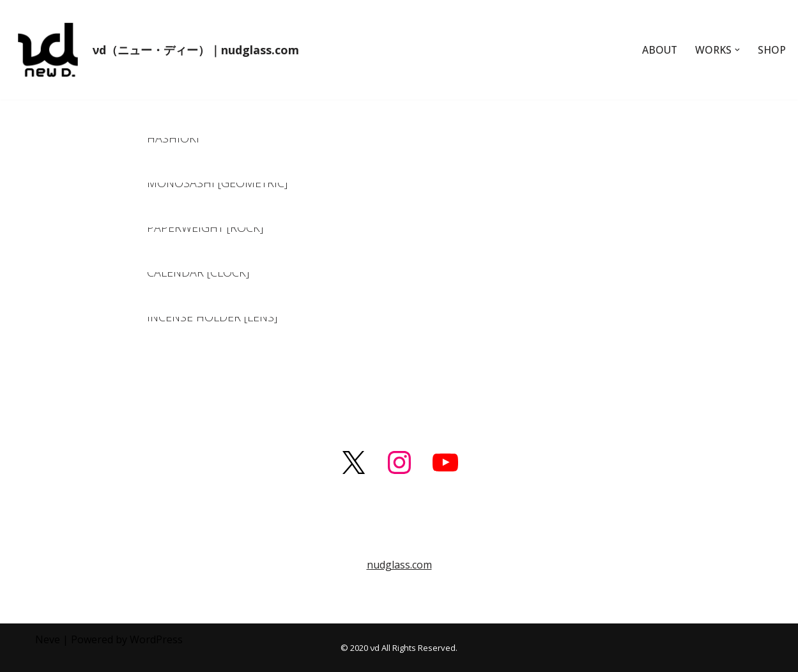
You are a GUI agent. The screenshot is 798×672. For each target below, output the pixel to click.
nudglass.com (399, 565)
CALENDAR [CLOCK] (198, 272)
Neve (48, 639)
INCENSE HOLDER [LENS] (212, 317)
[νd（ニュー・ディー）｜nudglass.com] (154, 50)
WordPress (156, 639)
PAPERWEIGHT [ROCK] (205, 227)
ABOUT (658, 50)
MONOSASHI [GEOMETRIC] (217, 183)
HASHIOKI (173, 138)
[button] (737, 50)
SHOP (771, 50)
